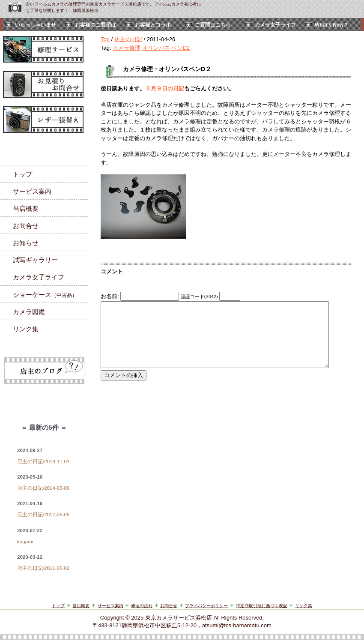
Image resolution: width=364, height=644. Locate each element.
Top (105, 39)
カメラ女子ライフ (275, 25)
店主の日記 (128, 39)
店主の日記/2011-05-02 (43, 568)
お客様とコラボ (153, 25)
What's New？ (332, 25)
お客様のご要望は (95, 25)
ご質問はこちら (213, 25)
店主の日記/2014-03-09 (43, 488)
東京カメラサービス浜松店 (179, 618)
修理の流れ (142, 606)
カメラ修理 (127, 48)
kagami (25, 542)
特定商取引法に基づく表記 (262, 606)
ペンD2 (181, 48)
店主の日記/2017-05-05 (43, 515)
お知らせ (26, 243)
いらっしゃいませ (36, 25)
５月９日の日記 (165, 88)
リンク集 (26, 329)
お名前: (110, 296)
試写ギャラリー (35, 260)
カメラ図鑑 (29, 312)
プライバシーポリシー (206, 606)
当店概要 (26, 208)
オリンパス (156, 48)
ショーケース (45, 295)
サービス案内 (32, 191)
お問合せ (26, 226)
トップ (22, 174)
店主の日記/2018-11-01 (43, 461)
